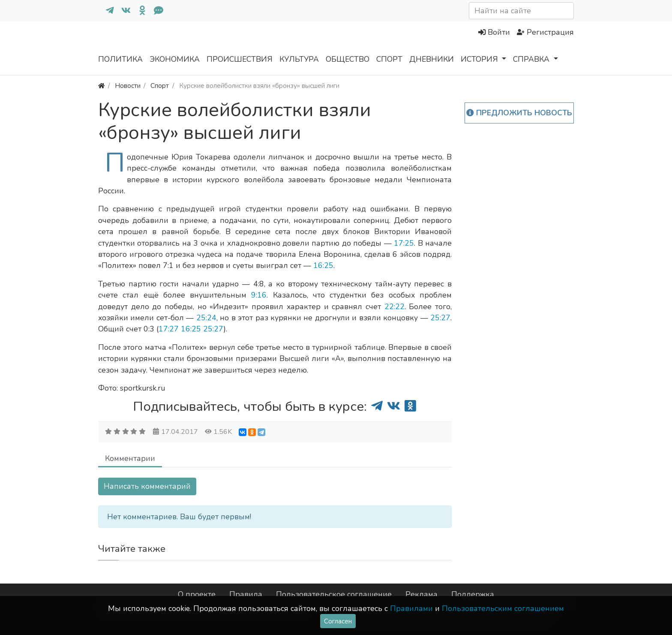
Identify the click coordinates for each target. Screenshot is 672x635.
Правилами (411, 608)
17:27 (169, 329)
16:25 (323, 265)
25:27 (440, 318)
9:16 (259, 295)
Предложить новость (519, 113)
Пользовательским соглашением (503, 608)
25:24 (206, 318)
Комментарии (130, 458)
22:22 (394, 307)
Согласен (338, 621)
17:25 (404, 243)
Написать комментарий (147, 486)
